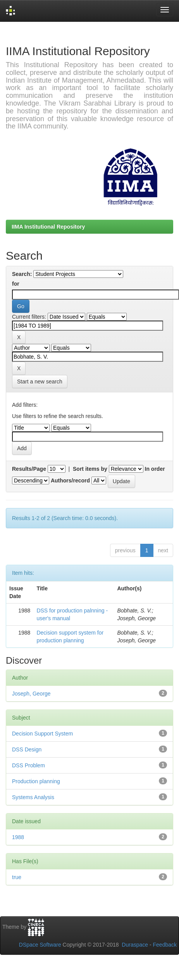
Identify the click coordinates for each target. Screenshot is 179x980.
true (17, 877)
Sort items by (90, 469)
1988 (18, 837)
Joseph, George (31, 694)
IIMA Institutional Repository (48, 227)
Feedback (165, 945)
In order (155, 469)
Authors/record (70, 480)
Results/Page (29, 469)
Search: (22, 274)
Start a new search (40, 382)
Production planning (36, 781)
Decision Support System (42, 734)
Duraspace (135, 945)
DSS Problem (28, 765)
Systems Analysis (33, 797)
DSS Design (27, 749)
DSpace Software (40, 945)
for (16, 284)
